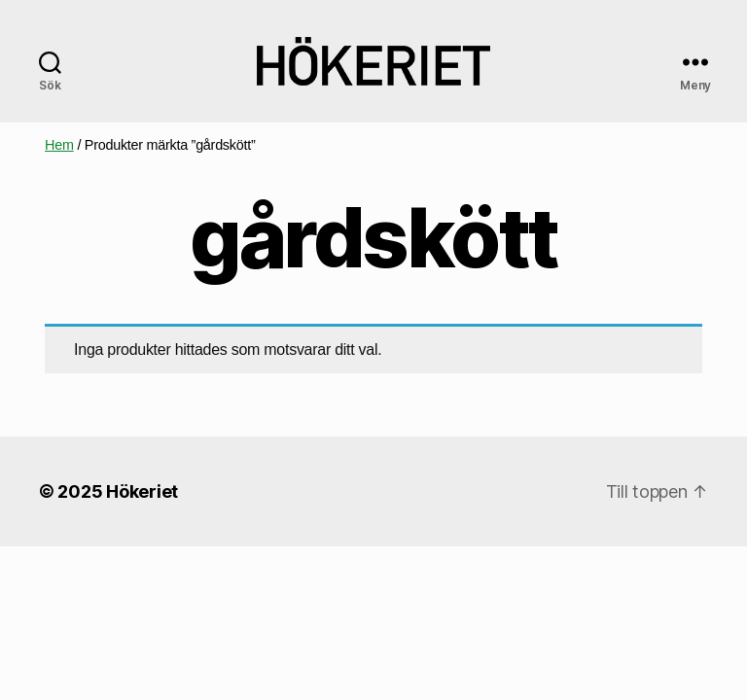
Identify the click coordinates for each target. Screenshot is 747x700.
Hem (59, 145)
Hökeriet (142, 491)
